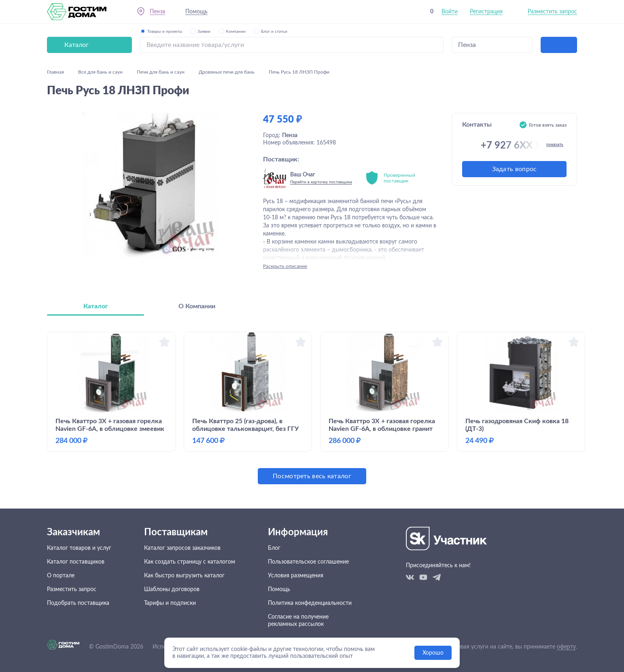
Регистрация (486, 12)
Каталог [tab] (96, 306)
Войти (450, 12)
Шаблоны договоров (172, 589)
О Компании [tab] (197, 306)
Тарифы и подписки (170, 603)
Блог (274, 548)
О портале (61, 576)
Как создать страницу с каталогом (190, 562)
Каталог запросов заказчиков (182, 548)
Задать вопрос (515, 169)
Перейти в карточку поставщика (321, 182)
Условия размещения (296, 576)
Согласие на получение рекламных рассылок (298, 621)
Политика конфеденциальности (310, 603)
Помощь (196, 12)
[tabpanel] (312, 408)
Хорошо (433, 653)
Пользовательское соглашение (308, 562)
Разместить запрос (552, 12)
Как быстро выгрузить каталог (184, 576)
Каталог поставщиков (76, 562)
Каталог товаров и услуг (79, 548)
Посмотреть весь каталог (312, 476)
